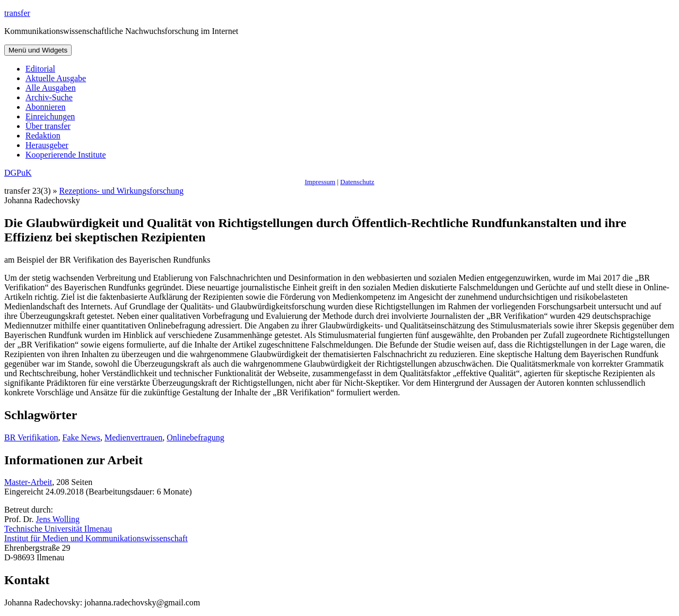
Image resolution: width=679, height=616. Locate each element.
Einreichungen (50, 116)
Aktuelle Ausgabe (56, 78)
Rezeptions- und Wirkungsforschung (122, 191)
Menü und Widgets (38, 50)
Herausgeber (47, 145)
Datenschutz (357, 182)
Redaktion (43, 136)
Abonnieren (46, 107)
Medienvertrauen (133, 437)
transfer (17, 13)
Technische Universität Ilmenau (58, 529)
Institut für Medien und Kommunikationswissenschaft (96, 538)
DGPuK (18, 173)
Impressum (320, 182)
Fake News (81, 437)
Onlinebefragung (195, 437)
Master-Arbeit (28, 482)
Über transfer (48, 126)
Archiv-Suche (49, 97)
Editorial (40, 69)
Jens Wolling (58, 519)
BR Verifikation (31, 437)
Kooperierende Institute (66, 155)
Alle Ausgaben (51, 88)
